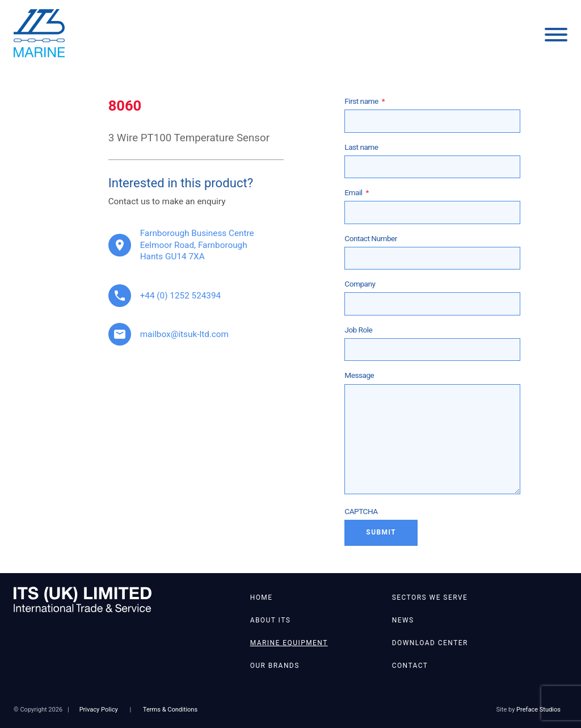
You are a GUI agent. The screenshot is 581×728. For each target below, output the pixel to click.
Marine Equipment (289, 643)
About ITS (271, 620)
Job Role (358, 330)
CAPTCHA (361, 511)
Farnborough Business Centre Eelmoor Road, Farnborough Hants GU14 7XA (197, 245)
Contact (410, 666)
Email (357, 192)
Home (262, 597)
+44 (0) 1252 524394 (181, 296)
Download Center (430, 643)
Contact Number (371, 238)
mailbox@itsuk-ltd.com (184, 334)
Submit (381, 532)
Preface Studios (538, 710)
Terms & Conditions (170, 710)
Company (360, 284)
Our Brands (275, 666)
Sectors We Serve (430, 597)
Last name (361, 147)
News (403, 620)
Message (359, 375)
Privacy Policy (99, 710)
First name (365, 101)
